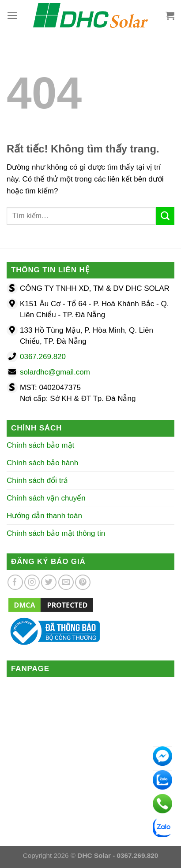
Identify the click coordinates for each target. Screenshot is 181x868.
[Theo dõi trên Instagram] (32, 582)
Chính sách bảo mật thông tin (56, 533)
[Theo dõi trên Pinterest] (83, 582)
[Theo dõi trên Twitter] (49, 582)
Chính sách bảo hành (42, 463)
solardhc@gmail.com (55, 372)
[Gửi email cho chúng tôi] (66, 582)
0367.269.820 (43, 357)
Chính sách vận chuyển (46, 498)
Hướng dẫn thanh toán (44, 516)
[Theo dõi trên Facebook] (15, 582)
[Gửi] (165, 216)
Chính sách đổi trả (37, 480)
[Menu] (12, 16)
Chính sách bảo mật (40, 445)
